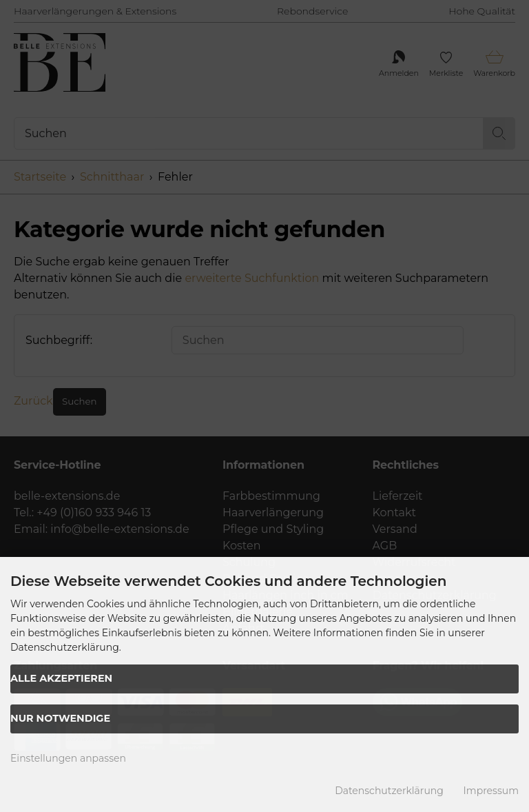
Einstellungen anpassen (68, 758)
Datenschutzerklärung (389, 791)
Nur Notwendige (60, 718)
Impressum (491, 791)
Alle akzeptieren (61, 678)
